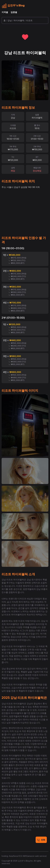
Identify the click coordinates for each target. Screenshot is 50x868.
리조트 (29, 20)
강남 (10, 20)
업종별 (14, 12)
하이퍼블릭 (19, 20)
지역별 (5, 12)
